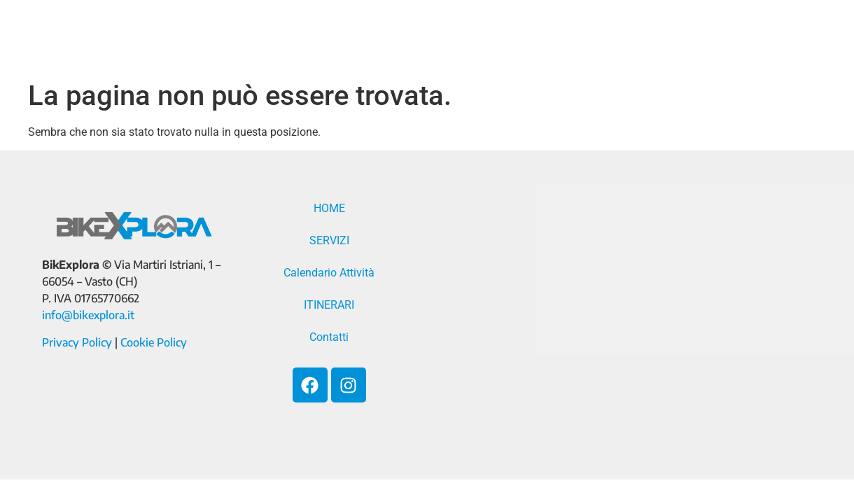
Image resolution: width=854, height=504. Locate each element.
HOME (328, 38)
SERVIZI (400, 38)
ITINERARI (656, 38)
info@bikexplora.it (88, 315)
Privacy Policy (77, 342)
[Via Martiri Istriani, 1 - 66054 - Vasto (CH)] (623, 315)
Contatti (748, 38)
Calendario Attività (525, 38)
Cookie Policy (154, 342)
